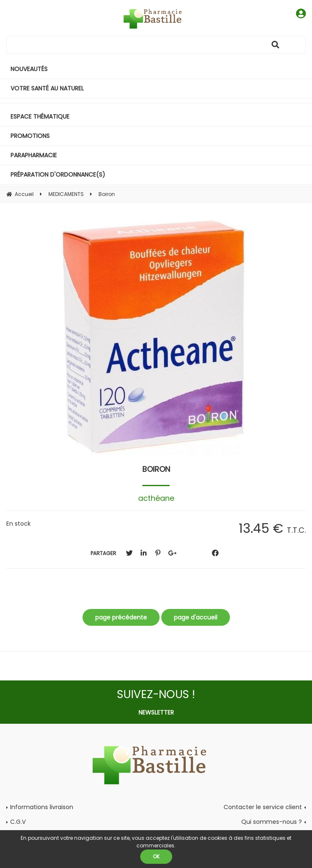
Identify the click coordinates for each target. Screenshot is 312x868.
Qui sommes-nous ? (272, 822)
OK (156, 856)
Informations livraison (42, 807)
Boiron (156, 469)
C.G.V (18, 822)
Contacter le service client (263, 807)
